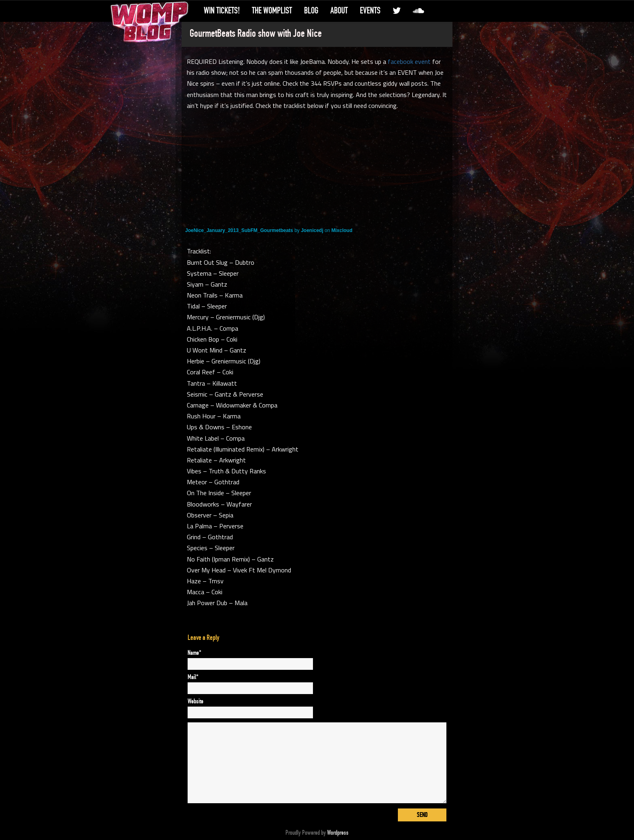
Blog (311, 11)
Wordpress (338, 833)
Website (195, 701)
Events (370, 11)
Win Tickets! (222, 11)
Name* (194, 653)
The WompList (272, 11)
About (339, 11)
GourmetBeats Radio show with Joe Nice (256, 34)
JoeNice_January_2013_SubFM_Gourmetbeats (239, 230)
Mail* (193, 677)
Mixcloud (342, 230)
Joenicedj (312, 230)
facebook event (409, 61)
